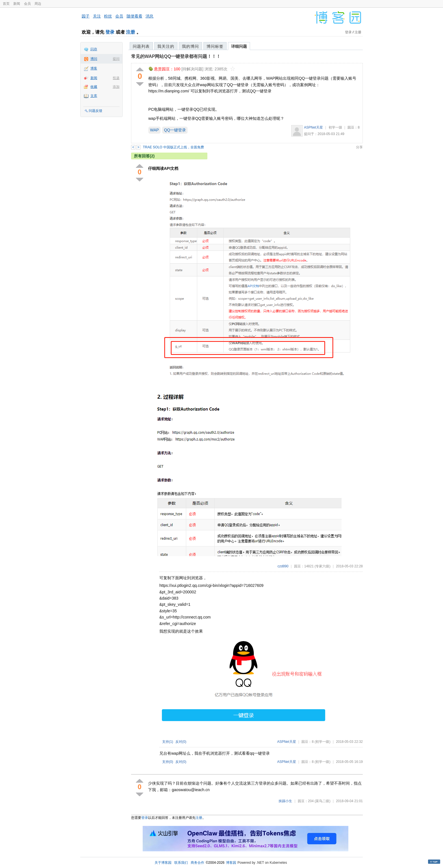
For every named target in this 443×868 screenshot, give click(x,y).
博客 (94, 68)
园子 (86, 16)
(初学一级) (322, 742)
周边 (38, 4)
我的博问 (190, 46)
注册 (131, 32)
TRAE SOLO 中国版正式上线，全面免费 (173, 147)
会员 (27, 4)
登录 (110, 32)
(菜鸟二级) (322, 801)
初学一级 (335, 127)
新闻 (17, 4)
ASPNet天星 (313, 127)
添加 (116, 87)
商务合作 (197, 863)
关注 (97, 16)
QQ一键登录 (175, 130)
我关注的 (166, 46)
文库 (94, 96)
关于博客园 (163, 863)
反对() (181, 742)
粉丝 (108, 16)
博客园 (231, 863)
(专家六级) (322, 566)
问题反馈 (95, 111)
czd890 (283, 566)
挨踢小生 (285, 801)
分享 (359, 147)
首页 (6, 4)
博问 (94, 59)
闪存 (94, 49)
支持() (168, 742)
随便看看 (134, 16)
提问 (116, 59)
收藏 (94, 87)
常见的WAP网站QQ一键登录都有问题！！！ (176, 56)
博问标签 (215, 46)
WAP (154, 130)
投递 (116, 78)
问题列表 (141, 46)
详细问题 (239, 46)
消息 (149, 16)
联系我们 (181, 863)
